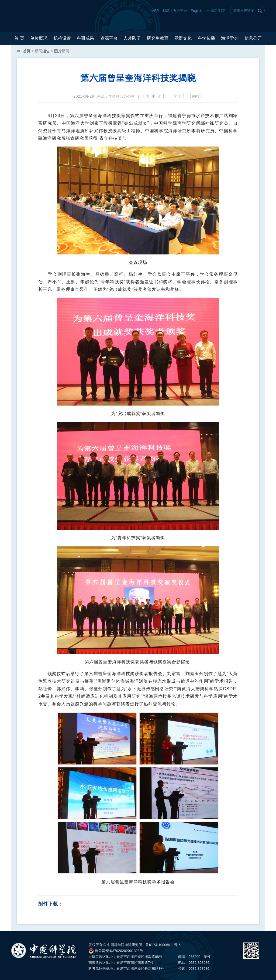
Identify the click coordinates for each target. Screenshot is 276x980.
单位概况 (39, 38)
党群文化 (183, 38)
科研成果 (85, 38)
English (196, 11)
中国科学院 (216, 11)
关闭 (195, 96)
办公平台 (180, 11)
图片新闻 (62, 51)
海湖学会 (230, 38)
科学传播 (206, 38)
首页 (27, 51)
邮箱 (166, 11)
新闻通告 (42, 51)
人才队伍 (132, 38)
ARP (156, 11)
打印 (179, 96)
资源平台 (109, 38)
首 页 (19, 38)
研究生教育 (158, 38)
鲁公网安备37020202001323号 (116, 951)
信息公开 (253, 38)
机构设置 (62, 38)
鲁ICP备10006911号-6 (163, 945)
